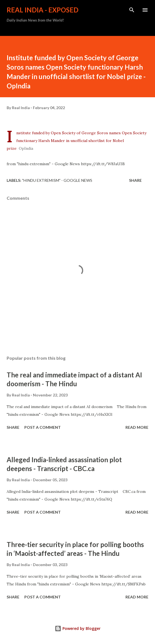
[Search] (132, 10)
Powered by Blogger (78, 628)
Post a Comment (43, 427)
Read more (137, 427)
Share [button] (135, 180)
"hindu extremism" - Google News (57, 180)
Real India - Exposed (43, 10)
